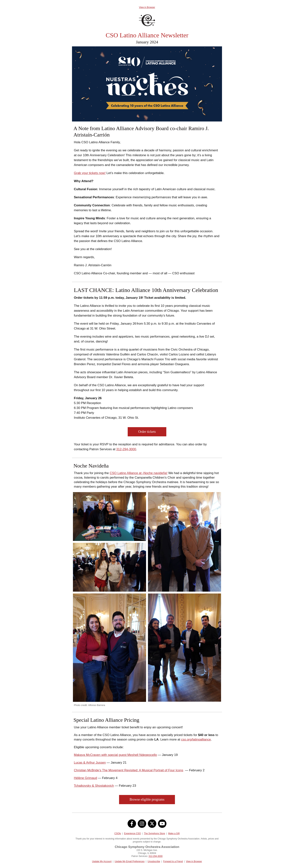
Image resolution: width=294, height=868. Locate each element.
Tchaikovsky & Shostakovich (94, 786)
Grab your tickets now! (90, 173)
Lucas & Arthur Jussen (90, 763)
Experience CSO (132, 833)
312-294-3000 (126, 449)
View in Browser (147, 7)
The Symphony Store (154, 833)
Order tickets (147, 432)
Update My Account (102, 861)
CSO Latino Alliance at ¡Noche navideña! (139, 473)
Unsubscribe (154, 861)
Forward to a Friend (173, 861)
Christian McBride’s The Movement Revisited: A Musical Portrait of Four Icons (129, 770)
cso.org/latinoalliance (196, 739)
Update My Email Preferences (129, 861)
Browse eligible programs (147, 799)
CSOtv (118, 833)
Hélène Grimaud (85, 778)
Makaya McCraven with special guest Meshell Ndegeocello (115, 755)
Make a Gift (174, 833)
